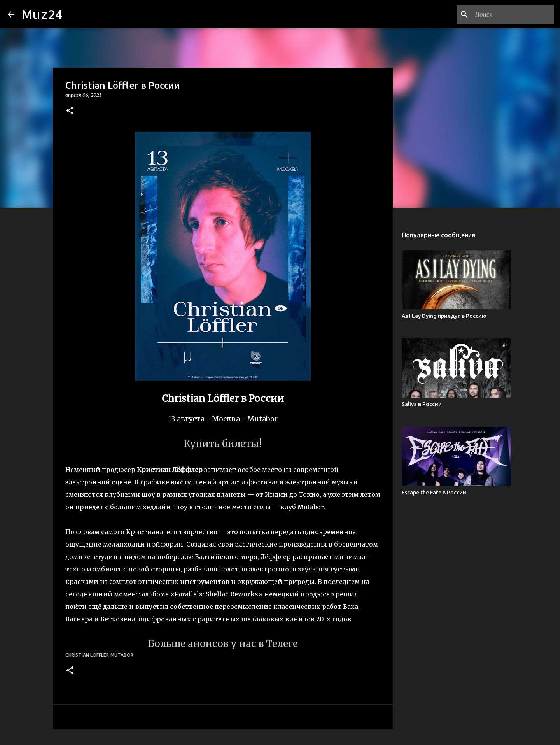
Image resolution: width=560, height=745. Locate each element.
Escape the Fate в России (434, 493)
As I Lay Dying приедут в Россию (444, 316)
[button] (70, 111)
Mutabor (122, 655)
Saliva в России (422, 404)
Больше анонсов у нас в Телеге (223, 644)
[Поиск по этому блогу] (513, 14)
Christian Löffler (87, 655)
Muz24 (42, 14)
